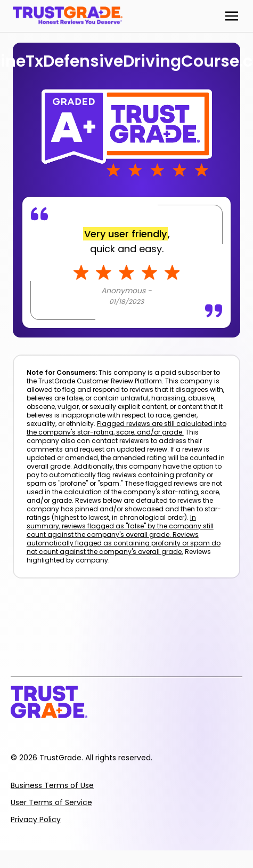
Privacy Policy (36, 819)
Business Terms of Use (52, 785)
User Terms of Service (51, 802)
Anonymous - (127, 291)
